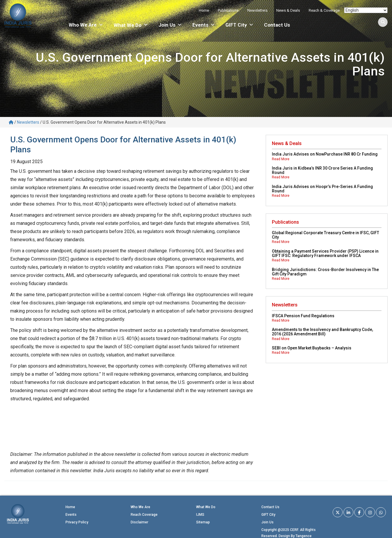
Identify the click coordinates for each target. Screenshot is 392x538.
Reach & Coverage (324, 10)
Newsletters (257, 10)
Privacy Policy (77, 522)
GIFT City (240, 25)
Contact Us (277, 25)
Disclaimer (139, 522)
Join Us (170, 25)
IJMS (200, 515)
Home (204, 10)
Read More (281, 159)
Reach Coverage (144, 515)
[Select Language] (366, 10)
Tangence (304, 536)
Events (204, 25)
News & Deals (288, 10)
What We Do (206, 507)
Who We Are (86, 25)
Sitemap (203, 522)
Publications (228, 10)
